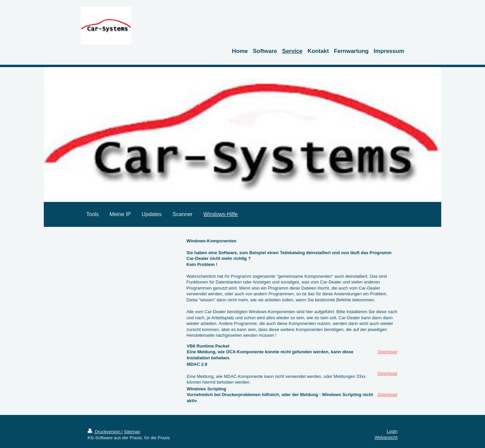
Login (392, 431)
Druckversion (105, 432)
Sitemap (132, 432)
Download (387, 352)
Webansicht (386, 437)
